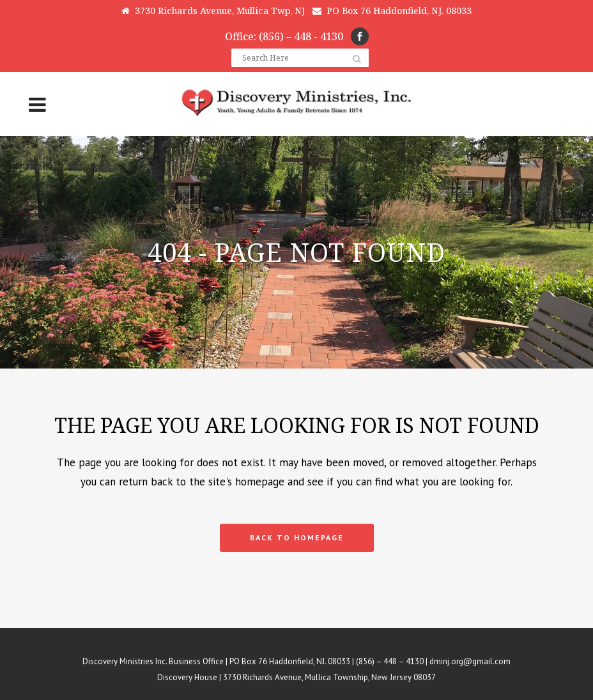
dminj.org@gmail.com (470, 661)
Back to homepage (297, 537)
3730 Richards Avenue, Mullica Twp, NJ (213, 11)
